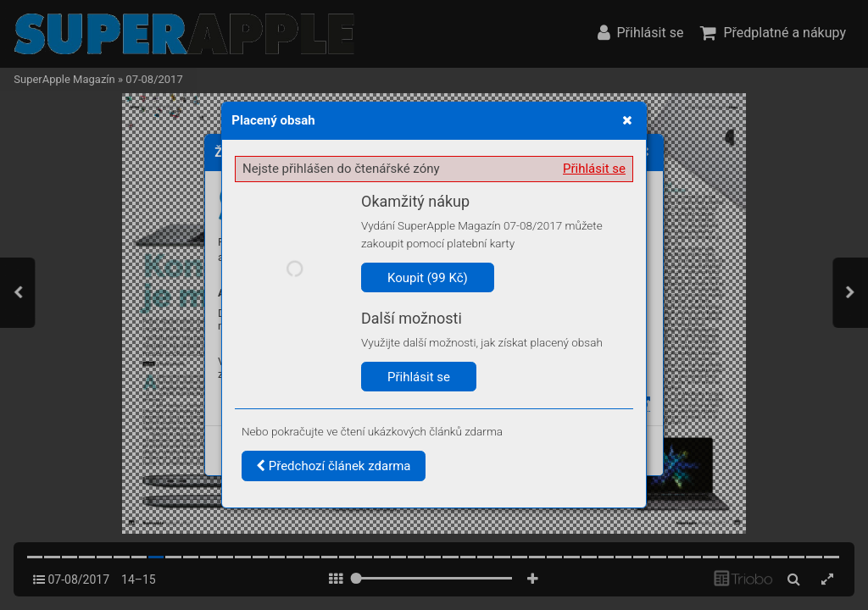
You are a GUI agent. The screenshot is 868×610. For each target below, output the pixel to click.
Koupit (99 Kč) (428, 278)
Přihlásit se (594, 169)
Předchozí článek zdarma (334, 466)
